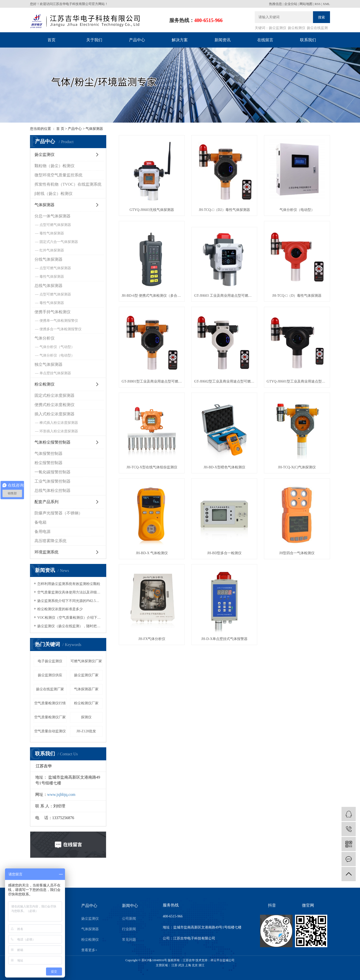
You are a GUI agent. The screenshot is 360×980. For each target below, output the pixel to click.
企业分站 (291, 4)
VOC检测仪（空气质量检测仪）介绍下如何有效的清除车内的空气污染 (70, 618)
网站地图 (306, 4)
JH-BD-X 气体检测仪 (152, 553)
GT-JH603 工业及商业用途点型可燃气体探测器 (224, 296)
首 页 (60, 129)
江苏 (174, 965)
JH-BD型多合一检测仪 (224, 553)
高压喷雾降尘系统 (50, 541)
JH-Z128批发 (86, 731)
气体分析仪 (44, 338)
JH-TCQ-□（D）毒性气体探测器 (297, 296)
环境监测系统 (46, 552)
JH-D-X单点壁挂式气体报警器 (224, 639)
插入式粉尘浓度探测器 (54, 414)
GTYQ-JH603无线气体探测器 (152, 210)
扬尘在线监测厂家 (50, 689)
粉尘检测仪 (44, 384)
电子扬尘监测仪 (50, 661)
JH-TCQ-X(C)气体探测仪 (297, 467)
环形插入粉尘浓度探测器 (59, 431)
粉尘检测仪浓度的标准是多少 (60, 609)
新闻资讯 (222, 40)
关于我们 (94, 40)
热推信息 (275, 4)
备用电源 (42, 532)
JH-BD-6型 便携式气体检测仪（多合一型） (152, 296)
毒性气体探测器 (52, 233)
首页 (51, 40)
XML (326, 4)
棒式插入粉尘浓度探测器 (59, 423)
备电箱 (40, 522)
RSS (318, 4)
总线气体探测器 (48, 286)
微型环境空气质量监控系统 (58, 175)
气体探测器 (94, 129)
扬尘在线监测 (317, 28)
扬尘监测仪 (277, 28)
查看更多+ (89, 950)
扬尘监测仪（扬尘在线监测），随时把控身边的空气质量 (70, 626)
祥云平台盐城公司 (222, 960)
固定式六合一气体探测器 (59, 242)
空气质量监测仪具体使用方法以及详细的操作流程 (70, 592)
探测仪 (86, 717)
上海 (188, 965)
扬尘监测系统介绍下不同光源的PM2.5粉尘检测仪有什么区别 (70, 601)
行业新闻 (129, 929)
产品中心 (137, 40)
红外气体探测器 (52, 250)
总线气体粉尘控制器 (52, 491)
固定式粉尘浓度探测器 (54, 395)
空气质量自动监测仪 (50, 731)
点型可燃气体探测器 (55, 225)
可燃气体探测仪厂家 (86, 661)
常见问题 (129, 940)
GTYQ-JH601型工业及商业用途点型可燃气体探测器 (297, 381)
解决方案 (180, 40)
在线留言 (265, 40)
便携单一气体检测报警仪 (59, 321)
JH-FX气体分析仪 (152, 639)
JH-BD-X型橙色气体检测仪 (224, 467)
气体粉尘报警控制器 (52, 442)
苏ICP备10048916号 (154, 960)
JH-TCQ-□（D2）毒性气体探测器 (224, 210)
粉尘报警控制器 (48, 463)
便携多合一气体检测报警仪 (60, 329)
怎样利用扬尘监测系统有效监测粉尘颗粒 (69, 584)
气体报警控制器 (48, 453)
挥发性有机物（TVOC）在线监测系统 (68, 184)
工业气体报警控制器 (52, 481)
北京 (195, 965)
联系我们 (308, 40)
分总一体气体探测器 (52, 216)
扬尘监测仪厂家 (86, 675)
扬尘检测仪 (296, 28)
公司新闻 (129, 919)
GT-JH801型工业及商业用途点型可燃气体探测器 (152, 381)
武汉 (181, 965)
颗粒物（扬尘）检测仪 (54, 166)
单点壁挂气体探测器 (55, 373)
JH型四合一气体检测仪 (297, 553)
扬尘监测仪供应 (50, 675)
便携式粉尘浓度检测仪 (54, 405)
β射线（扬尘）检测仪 (53, 194)
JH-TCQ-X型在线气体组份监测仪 (152, 467)
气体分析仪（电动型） (57, 355)
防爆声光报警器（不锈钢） (58, 513)
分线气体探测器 (48, 259)
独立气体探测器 (48, 364)
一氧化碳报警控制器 (52, 472)
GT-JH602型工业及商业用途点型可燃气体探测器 (224, 381)
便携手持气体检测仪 (52, 312)
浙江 (201, 965)
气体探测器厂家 (86, 689)
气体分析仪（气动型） (57, 347)
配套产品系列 (46, 502)
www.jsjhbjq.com (61, 794)
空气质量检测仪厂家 (50, 717)
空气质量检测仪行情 (50, 703)
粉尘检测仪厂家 (86, 703)
